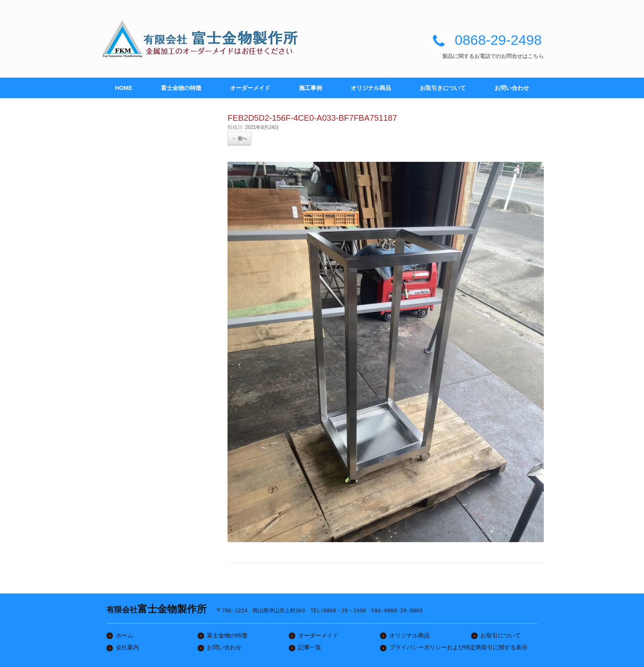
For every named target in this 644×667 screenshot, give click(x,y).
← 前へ (239, 138)
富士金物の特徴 (181, 88)
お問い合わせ (512, 88)
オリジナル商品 (371, 88)
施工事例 (310, 88)
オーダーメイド (250, 88)
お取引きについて (443, 88)
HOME (124, 88)
